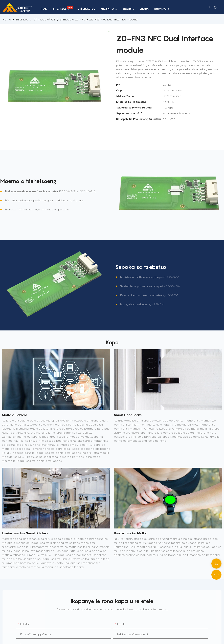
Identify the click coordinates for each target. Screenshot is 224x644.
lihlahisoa (22, 20)
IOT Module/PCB (44, 20)
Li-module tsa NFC (72, 20)
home (7, 20)
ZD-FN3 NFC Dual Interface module (113, 20)
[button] (168, 9)
